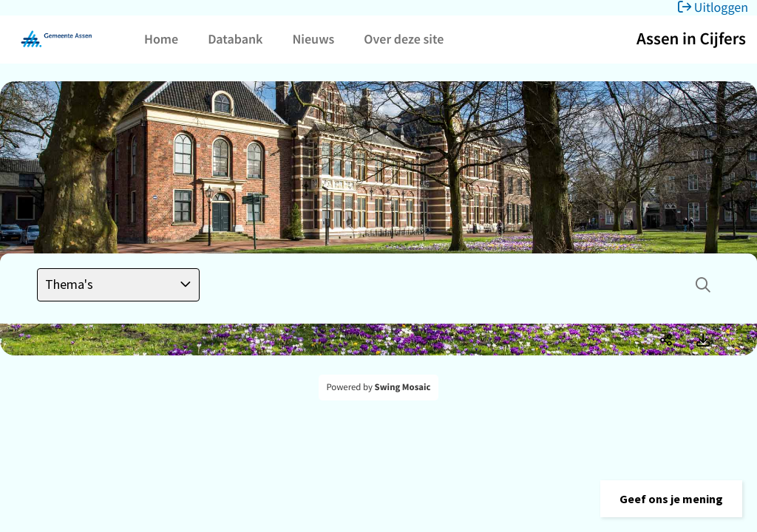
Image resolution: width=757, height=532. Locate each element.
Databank (235, 39)
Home (161, 39)
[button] (671, 499)
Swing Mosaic (403, 387)
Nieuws (313, 39)
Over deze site (404, 39)
